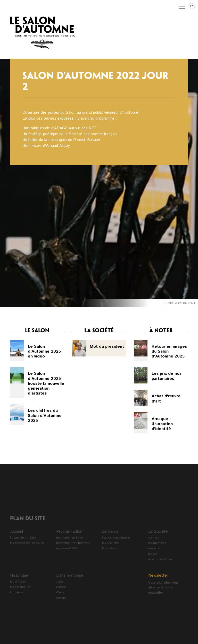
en (192, 6)
